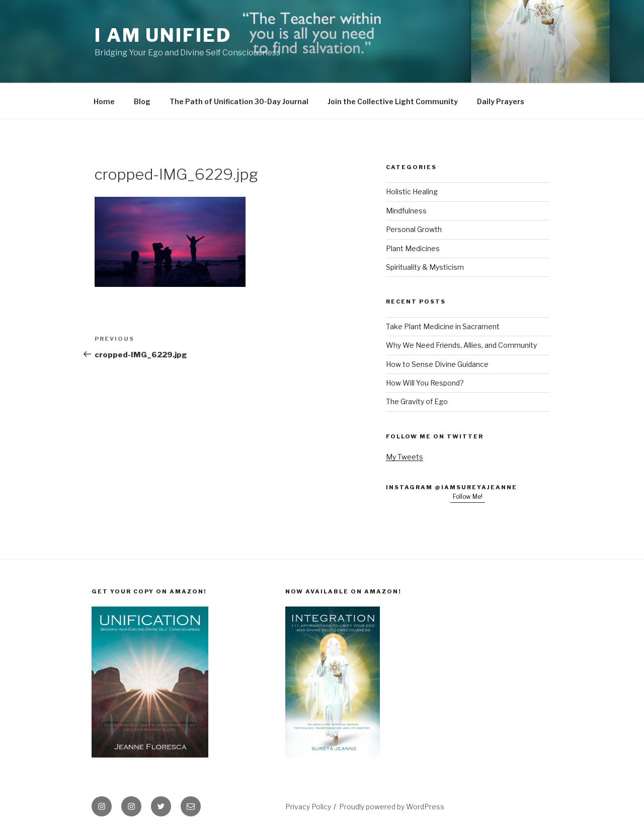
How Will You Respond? (425, 383)
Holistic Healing (412, 192)
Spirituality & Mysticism (425, 267)
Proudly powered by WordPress (392, 807)
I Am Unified (163, 35)
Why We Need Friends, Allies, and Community (461, 345)
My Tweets (405, 457)
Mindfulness (406, 211)
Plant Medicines (413, 248)
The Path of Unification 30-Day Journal (239, 101)
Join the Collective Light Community (393, 101)
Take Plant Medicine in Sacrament (443, 326)
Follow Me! (468, 497)
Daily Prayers (501, 101)
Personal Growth (414, 229)
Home (104, 101)
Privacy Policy (308, 807)
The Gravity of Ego (417, 401)
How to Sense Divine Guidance (437, 364)
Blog (142, 101)
